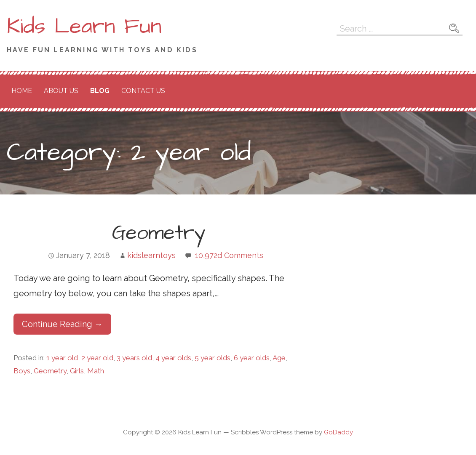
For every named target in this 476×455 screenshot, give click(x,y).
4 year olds (173, 358)
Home (22, 91)
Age (279, 358)
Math (96, 371)
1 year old (62, 358)
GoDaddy (338, 432)
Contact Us (143, 91)
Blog (100, 91)
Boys (22, 371)
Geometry (159, 233)
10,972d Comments (229, 255)
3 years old (134, 358)
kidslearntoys (151, 255)
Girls (77, 371)
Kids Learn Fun (84, 27)
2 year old (97, 358)
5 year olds (213, 358)
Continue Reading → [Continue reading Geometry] (62, 324)
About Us (61, 91)
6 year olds (252, 358)
